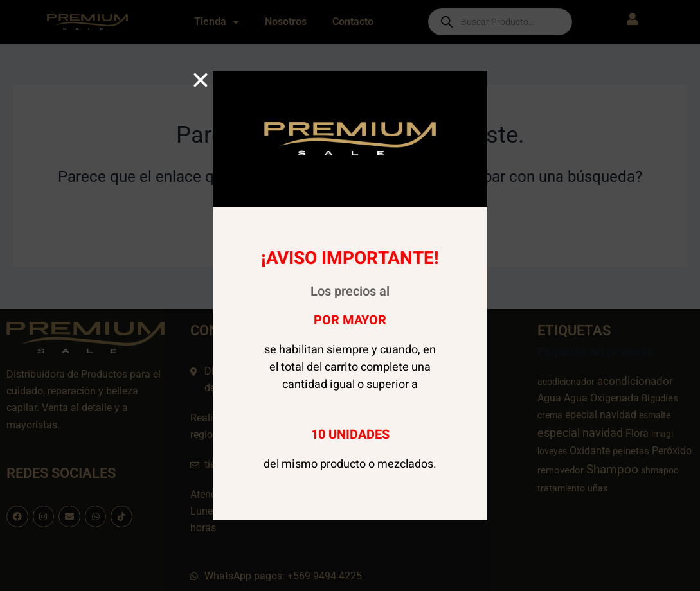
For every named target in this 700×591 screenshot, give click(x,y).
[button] (201, 80)
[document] (350, 295)
